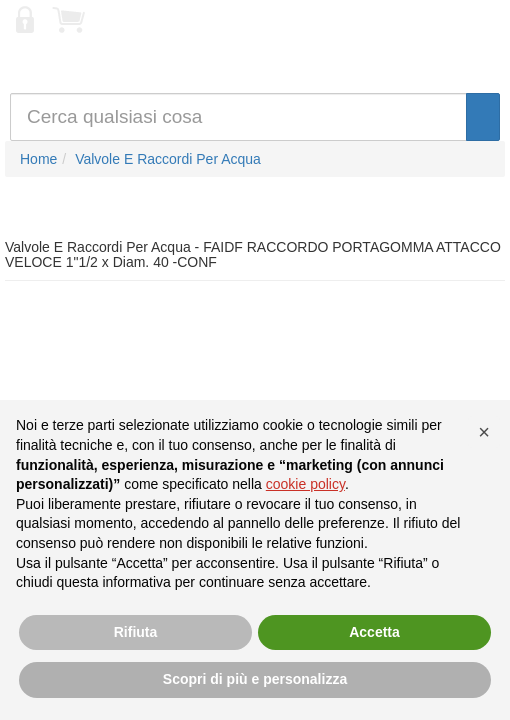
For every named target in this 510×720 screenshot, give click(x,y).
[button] (484, 432)
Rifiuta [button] (136, 632)
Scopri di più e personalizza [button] (255, 679)
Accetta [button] (374, 632)
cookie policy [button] (305, 484)
